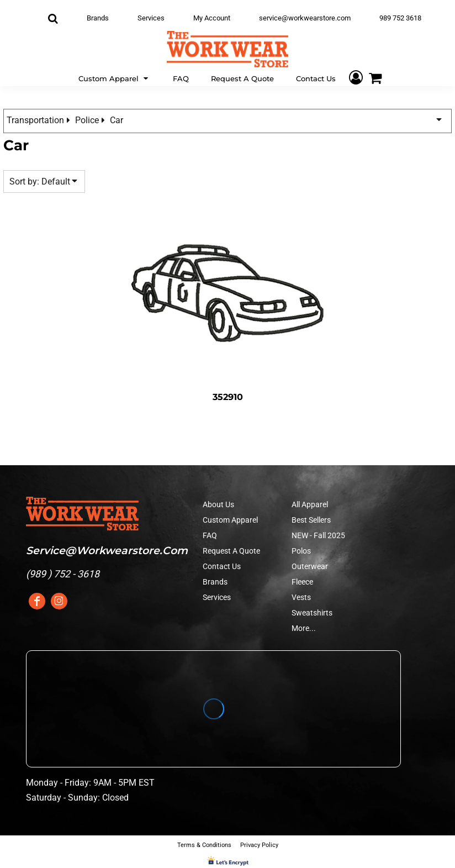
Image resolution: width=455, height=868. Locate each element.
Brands (98, 18)
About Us (218, 504)
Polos (301, 551)
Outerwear (310, 566)
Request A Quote (231, 551)
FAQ (210, 535)
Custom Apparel (230, 520)
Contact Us (222, 566)
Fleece (302, 582)
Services (151, 18)
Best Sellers (311, 520)
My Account (212, 18)
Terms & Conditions (204, 845)
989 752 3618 (400, 18)
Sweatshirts (312, 613)
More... (304, 628)
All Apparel (310, 504)
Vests (301, 597)
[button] (115, 78)
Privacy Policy (259, 845)
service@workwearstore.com (305, 18)
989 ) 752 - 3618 (64, 574)
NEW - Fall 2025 (318, 535)
